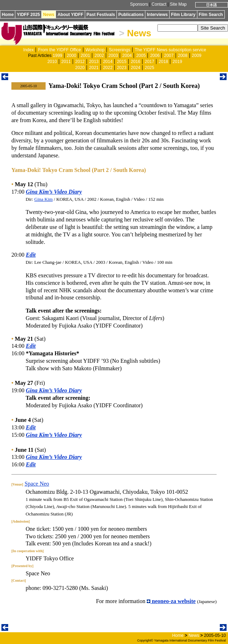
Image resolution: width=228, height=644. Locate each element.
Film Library (183, 15)
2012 (80, 62)
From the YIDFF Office (59, 50)
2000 (71, 56)
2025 (149, 68)
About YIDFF (70, 15)
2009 (197, 56)
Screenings (120, 50)
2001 (85, 56)
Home (8, 15)
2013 (94, 62)
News (49, 15)
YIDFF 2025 (28, 15)
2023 (122, 68)
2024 (136, 68)
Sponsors (139, 4)
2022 (108, 68)
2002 (99, 56)
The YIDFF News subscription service (170, 50)
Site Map (178, 4)
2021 (94, 68)
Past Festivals (101, 15)
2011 (66, 62)
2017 (149, 62)
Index (28, 50)
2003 (113, 56)
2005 (141, 56)
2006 (155, 56)
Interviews (157, 15)
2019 (177, 62)
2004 (127, 56)
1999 (58, 56)
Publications (131, 15)
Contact (159, 4)
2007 (169, 56)
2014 (108, 62)
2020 (80, 68)
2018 (163, 62)
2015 (122, 62)
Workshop (95, 50)
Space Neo (37, 484)
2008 (183, 56)
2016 (136, 62)
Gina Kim (43, 199)
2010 (52, 62)
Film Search (211, 15)
